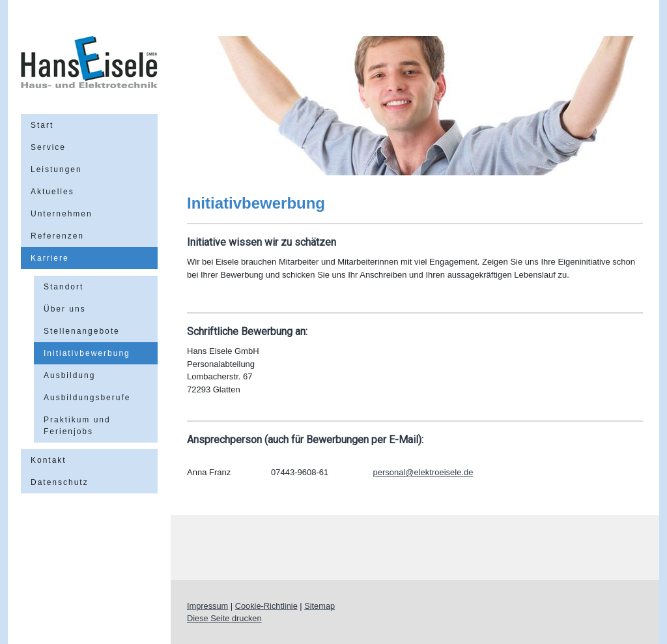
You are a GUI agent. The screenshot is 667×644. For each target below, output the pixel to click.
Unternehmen (62, 214)
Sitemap (319, 606)
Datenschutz (60, 482)
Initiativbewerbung (87, 353)
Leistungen (56, 169)
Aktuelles (52, 192)
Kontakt (49, 460)
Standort (64, 287)
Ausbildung (69, 375)
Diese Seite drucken (224, 618)
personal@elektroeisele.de (423, 472)
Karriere (50, 258)
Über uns (65, 309)
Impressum (207, 606)
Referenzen (57, 236)
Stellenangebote (82, 331)
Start (42, 125)
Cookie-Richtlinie (266, 606)
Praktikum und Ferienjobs (77, 426)
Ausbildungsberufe (87, 398)
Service (48, 147)
